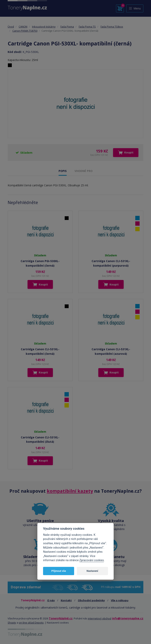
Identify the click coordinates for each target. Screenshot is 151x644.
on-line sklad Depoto (31, 623)
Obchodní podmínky (91, 600)
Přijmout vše (59, 571)
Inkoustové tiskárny (44, 27)
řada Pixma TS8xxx (112, 27)
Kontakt (66, 600)
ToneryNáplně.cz (61, 618)
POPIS (63, 171)
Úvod (11, 27)
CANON (23, 27)
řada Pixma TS (87, 27)
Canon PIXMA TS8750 (25, 31)
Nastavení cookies (58, 623)
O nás (51, 600)
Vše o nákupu (120, 600)
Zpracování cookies (92, 560)
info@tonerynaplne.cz (128, 618)
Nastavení (92, 571)
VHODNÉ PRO (84, 171)
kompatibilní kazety (70, 491)
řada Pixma (67, 27)
